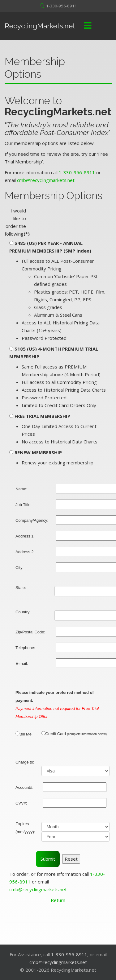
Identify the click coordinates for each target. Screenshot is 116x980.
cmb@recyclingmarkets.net (46, 180)
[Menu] (88, 26)
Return (58, 900)
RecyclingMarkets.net (40, 26)
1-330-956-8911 (62, 6)
